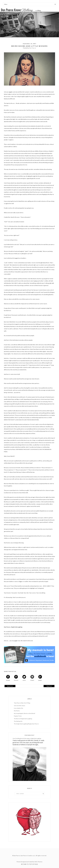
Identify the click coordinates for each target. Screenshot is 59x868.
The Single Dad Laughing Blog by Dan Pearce (26, 724)
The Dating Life (18, 721)
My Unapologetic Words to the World (25, 713)
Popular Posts (18, 716)
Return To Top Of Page (29, 864)
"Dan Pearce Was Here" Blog (22, 703)
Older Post (49, 686)
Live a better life (19, 708)
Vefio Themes (38, 862)
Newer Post (10, 686)
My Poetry (17, 711)
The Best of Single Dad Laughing (23, 719)
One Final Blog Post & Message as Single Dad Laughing (27, 738)
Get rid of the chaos (20, 706)
